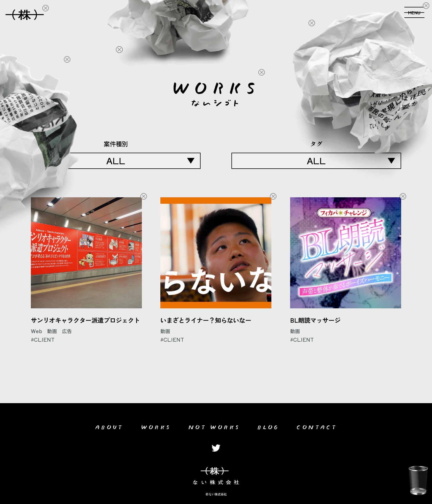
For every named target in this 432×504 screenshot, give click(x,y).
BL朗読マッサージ (315, 320)
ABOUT (109, 426)
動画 (52, 331)
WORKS (156, 426)
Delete (45, 8)
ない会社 (25, 13)
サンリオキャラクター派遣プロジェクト (85, 320)
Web (37, 331)
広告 (67, 331)
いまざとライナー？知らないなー (206, 320)
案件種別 (116, 144)
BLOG (268, 426)
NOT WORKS (214, 426)
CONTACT (317, 426)
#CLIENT (43, 339)
